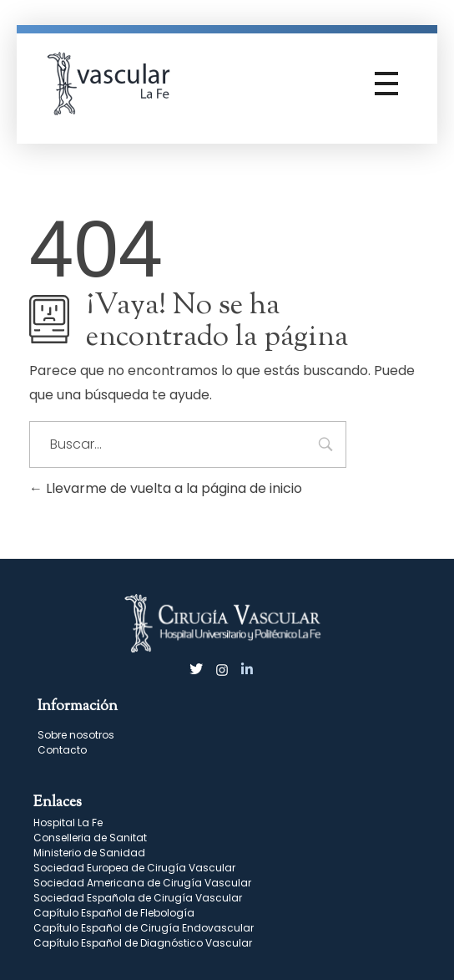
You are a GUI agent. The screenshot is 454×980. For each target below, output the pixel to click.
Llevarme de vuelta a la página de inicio (166, 488)
